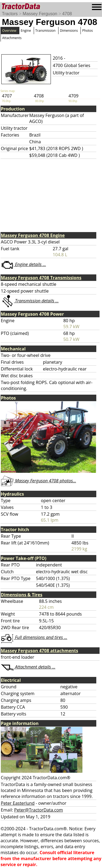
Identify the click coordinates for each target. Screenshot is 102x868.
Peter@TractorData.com (38, 810)
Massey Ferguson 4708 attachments (39, 651)
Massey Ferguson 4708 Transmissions (41, 278)
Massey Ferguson (40, 14)
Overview (9, 31)
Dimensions (69, 31)
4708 (67, 14)
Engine (26, 31)
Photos (87, 31)
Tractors (10, 14)
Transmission (45, 31)
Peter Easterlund (18, 803)
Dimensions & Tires (22, 595)
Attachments (12, 38)
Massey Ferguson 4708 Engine (33, 235)
